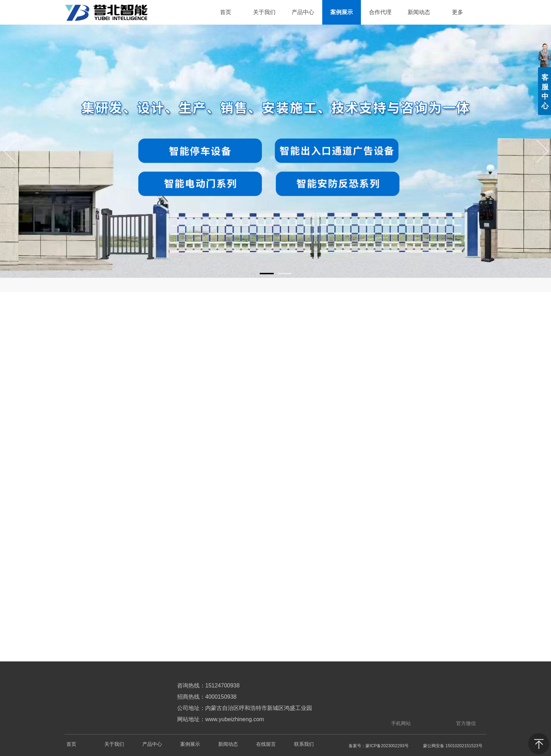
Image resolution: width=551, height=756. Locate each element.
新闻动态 (228, 744)
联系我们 (304, 744)
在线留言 (266, 744)
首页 (71, 744)
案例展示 (190, 744)
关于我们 (114, 744)
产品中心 (152, 744)
